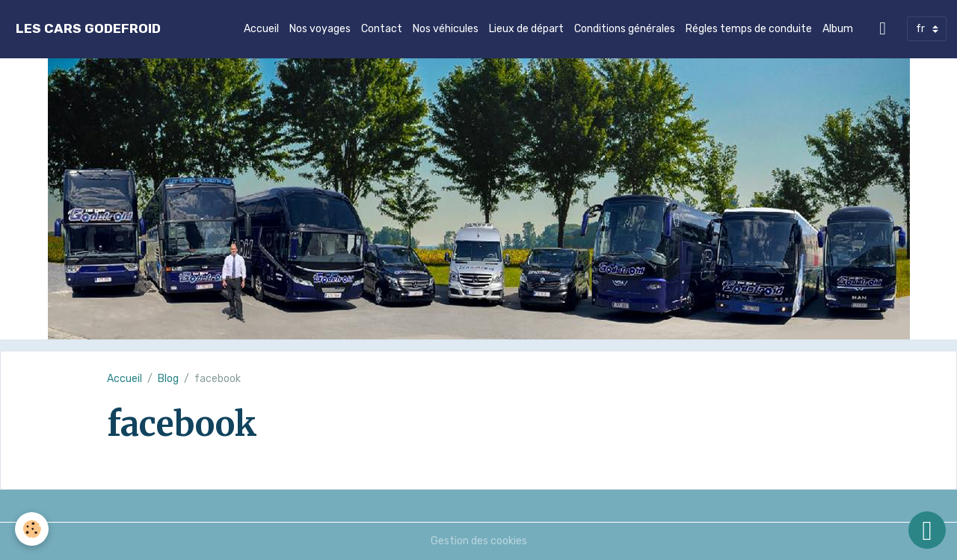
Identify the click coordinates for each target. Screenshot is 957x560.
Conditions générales (625, 29)
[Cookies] (32, 529)
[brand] (88, 29)
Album (838, 29)
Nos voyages (320, 29)
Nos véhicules (446, 29)
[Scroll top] (927, 530)
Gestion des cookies (479, 541)
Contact (382, 29)
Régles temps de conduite (749, 29)
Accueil (261, 29)
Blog (168, 379)
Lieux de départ (526, 29)
